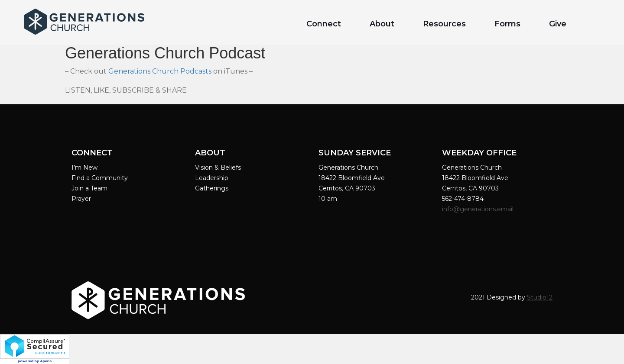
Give (558, 24)
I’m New (84, 168)
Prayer (81, 199)
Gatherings (212, 188)
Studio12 (540, 297)
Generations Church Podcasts (160, 71)
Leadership (212, 178)
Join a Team (89, 188)
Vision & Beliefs (218, 168)
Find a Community (100, 178)
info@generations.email (479, 209)
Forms (507, 24)
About (382, 24)
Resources (444, 24)
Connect (324, 24)
